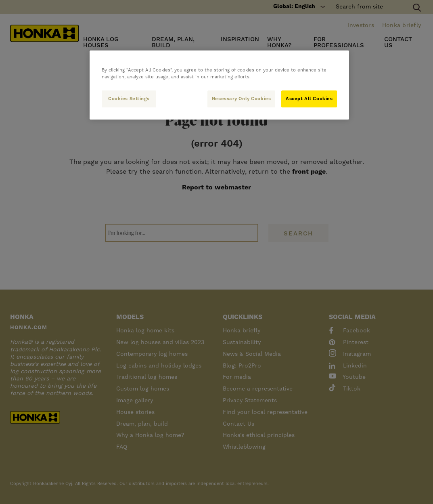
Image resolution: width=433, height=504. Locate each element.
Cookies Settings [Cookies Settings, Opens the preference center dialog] (129, 99)
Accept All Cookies (309, 99)
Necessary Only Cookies (241, 99)
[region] (220, 85)
